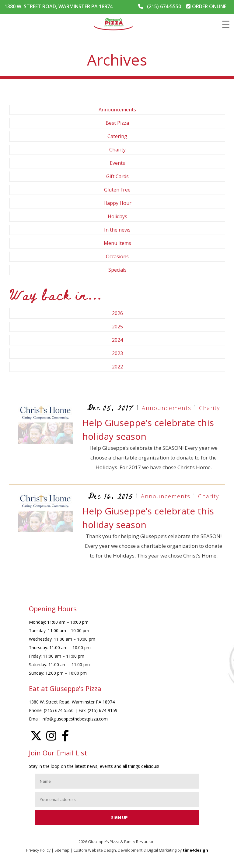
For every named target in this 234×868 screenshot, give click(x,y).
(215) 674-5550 (164, 6)
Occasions (117, 256)
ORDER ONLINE (209, 6)
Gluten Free (117, 190)
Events (117, 163)
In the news (117, 230)
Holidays (117, 216)
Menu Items (117, 243)
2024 (117, 340)
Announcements (117, 110)
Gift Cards (117, 176)
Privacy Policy (38, 850)
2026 (117, 313)
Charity (117, 150)
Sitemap (62, 850)
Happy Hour (117, 203)
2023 (117, 353)
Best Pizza (117, 123)
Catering (117, 136)
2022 (117, 367)
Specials (117, 270)
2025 (117, 327)
